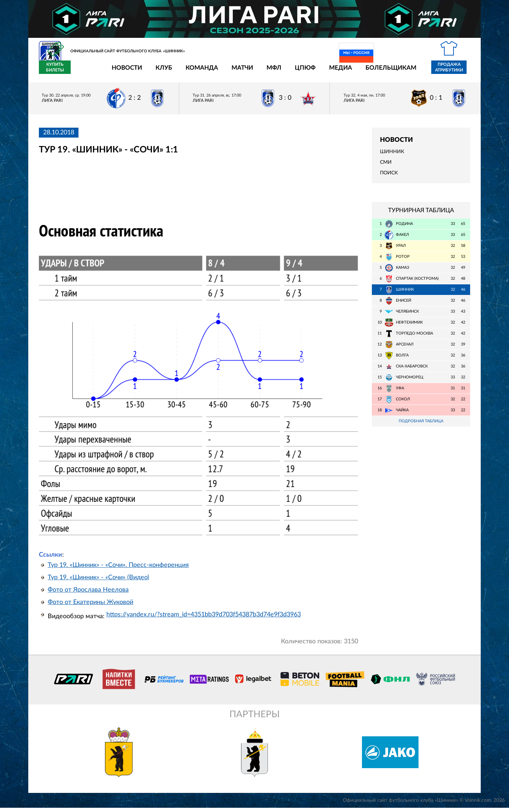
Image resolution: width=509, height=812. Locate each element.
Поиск (389, 177)
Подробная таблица (421, 425)
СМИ (386, 167)
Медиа (299, 72)
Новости (86, 72)
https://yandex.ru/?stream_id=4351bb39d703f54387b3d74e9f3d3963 (204, 619)
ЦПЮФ (264, 72)
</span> (153, 193)
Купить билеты (454, 71)
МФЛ (233, 72)
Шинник (392, 156)
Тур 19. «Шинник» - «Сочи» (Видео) (98, 582)
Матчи (201, 72)
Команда (160, 72)
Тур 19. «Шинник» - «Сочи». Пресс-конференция (118, 569)
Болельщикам (350, 72)
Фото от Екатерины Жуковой (90, 607)
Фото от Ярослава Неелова (88, 594)
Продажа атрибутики (408, 71)
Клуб (122, 72)
